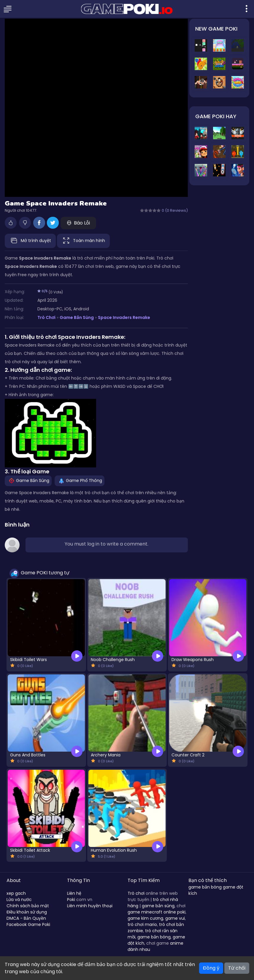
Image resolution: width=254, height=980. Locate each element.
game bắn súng (158, 906)
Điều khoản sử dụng (27, 912)
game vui (175, 918)
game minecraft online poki (157, 912)
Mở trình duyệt (30, 241)
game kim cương (145, 918)
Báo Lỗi (78, 223)
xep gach (16, 893)
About (14, 880)
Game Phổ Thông (80, 480)
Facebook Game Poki (28, 924)
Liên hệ (74, 893)
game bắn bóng (154, 937)
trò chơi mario (142, 924)
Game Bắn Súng (77, 317)
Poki (71, 900)
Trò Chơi (46, 317)
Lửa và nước (19, 900)
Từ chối (237, 968)
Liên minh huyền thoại (90, 906)
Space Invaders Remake (124, 317)
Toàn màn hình (83, 241)
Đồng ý (211, 968)
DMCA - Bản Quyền (26, 918)
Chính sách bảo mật (28, 906)
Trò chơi (136, 893)
